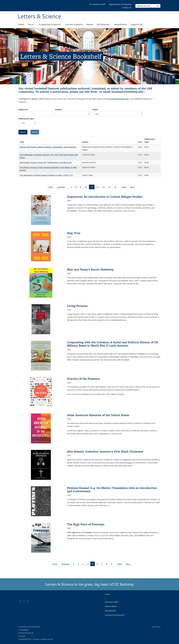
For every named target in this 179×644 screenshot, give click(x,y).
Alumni (90, 24)
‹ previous (62, 187)
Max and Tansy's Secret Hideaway (90, 269)
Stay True (74, 233)
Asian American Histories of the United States (98, 415)
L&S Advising (110, 610)
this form (91, 92)
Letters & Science (40, 17)
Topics (95, 109)
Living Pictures (77, 306)
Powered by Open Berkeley (29, 627)
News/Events (121, 24)
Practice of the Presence (83, 379)
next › (125, 187)
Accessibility (23, 630)
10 (87, 187)
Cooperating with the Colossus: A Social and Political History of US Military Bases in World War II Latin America (113, 344)
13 (104, 187)
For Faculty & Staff (97, 4)
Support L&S (137, 24)
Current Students (74, 24)
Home (21, 24)
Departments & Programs (120, 4)
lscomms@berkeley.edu (128, 92)
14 (110, 187)
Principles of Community (115, 615)
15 (116, 187)
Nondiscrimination (26, 633)
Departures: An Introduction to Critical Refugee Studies (105, 197)
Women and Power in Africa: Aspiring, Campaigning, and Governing (48, 147)
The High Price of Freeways (86, 524)
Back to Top (156, 627)
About (32, 24)
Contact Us (127, 7)
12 (98, 187)
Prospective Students (50, 24)
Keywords (23, 109)
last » (134, 187)
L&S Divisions (104, 24)
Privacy (22, 636)
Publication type (26, 119)
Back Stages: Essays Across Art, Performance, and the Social (45, 162)
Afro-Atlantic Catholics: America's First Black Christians (105, 451)
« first (51, 187)
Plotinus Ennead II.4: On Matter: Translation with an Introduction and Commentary (112, 489)
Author (59, 109)
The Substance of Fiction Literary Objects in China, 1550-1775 (46, 175)
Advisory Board (111, 606)
